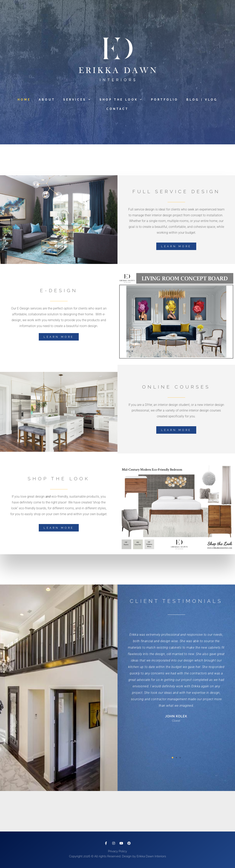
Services (77, 100)
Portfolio (165, 100)
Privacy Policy (117, 851)
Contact (118, 109)
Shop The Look (121, 100)
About (47, 100)
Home (24, 100)
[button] (173, 758)
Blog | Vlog (202, 100)
